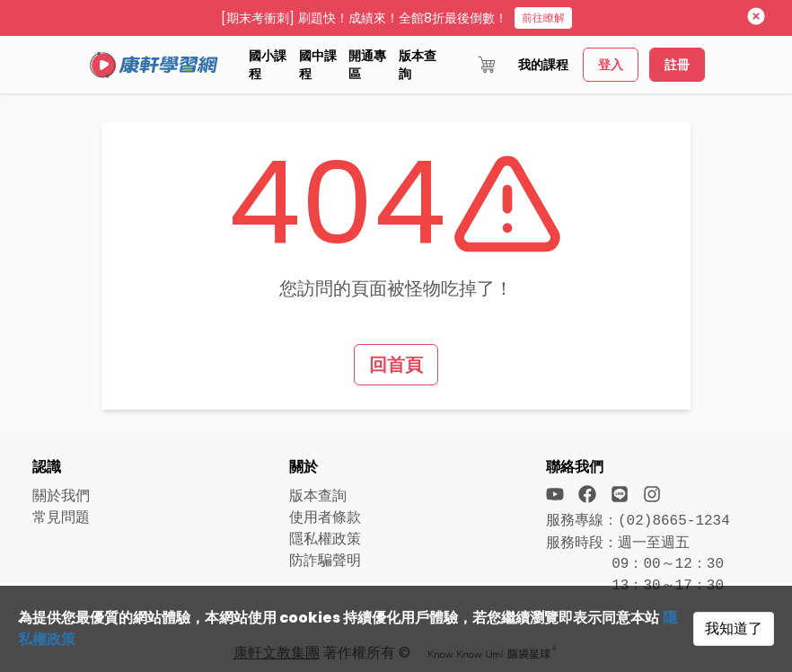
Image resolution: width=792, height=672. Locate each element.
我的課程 (543, 65)
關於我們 (61, 495)
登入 (611, 65)
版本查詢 (418, 65)
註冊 (677, 65)
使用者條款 (325, 517)
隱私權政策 (325, 539)
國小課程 (268, 65)
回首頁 (396, 365)
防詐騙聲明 (325, 560)
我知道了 (734, 628)
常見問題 (61, 517)
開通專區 (367, 65)
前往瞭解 (543, 18)
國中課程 (318, 65)
